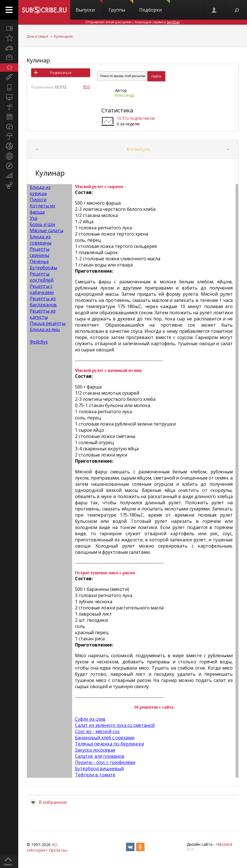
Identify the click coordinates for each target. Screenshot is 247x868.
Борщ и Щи (42, 224)
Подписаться (61, 73)
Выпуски (89, 6)
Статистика (117, 110)
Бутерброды (43, 268)
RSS (87, 87)
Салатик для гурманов (100, 756)
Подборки (155, 6)
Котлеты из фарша (42, 209)
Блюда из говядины (41, 240)
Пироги (38, 200)
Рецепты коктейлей (42, 277)
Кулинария (63, 36)
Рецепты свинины (40, 252)
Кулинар (38, 60)
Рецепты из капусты (43, 314)
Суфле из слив (90, 719)
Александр (124, 95)
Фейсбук (39, 342)
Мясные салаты (47, 230)
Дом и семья (37, 36)
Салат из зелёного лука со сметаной (115, 725)
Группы (121, 6)
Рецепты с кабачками (42, 289)
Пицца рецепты (48, 323)
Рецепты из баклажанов (43, 302)
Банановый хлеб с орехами (105, 738)
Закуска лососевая (95, 750)
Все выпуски (138, 149)
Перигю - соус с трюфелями (105, 762)
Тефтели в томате (95, 775)
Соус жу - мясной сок (97, 731)
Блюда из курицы (40, 190)
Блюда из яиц (45, 329)
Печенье (39, 261)
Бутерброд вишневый (99, 768)
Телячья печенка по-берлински (109, 744)
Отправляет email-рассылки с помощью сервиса (133, 22)
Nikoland (224, 844)
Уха (34, 218)
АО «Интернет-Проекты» (47, 847)
